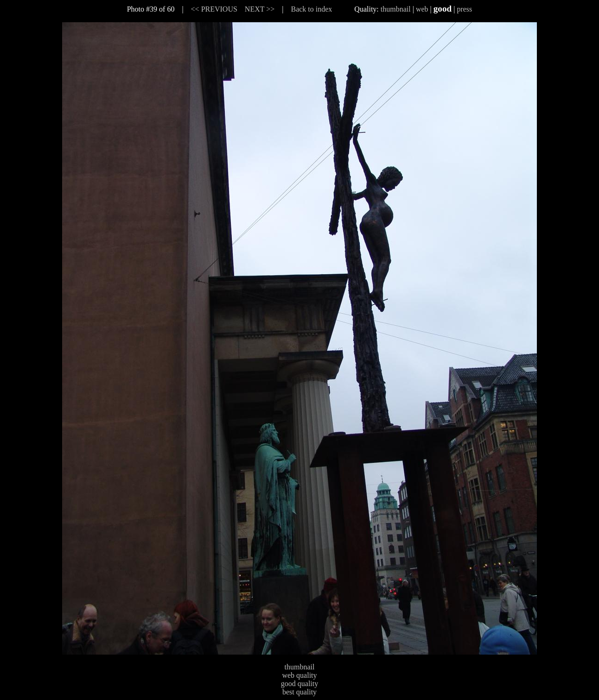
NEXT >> (260, 9)
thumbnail (396, 9)
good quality (299, 684)
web (422, 9)
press (464, 9)
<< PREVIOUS (214, 9)
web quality (299, 675)
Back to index (311, 9)
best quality (299, 692)
